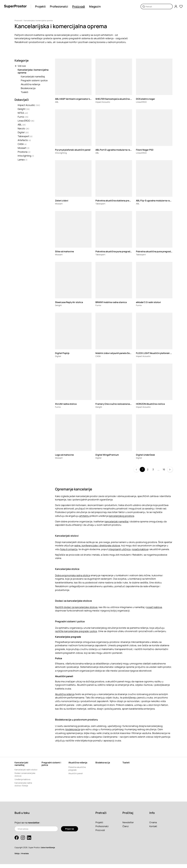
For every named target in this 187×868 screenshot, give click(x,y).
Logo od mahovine (65, 455)
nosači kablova (154, 607)
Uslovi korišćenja (48, 851)
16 (164, 470)
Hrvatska (25, 857)
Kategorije (22, 61)
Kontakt (154, 830)
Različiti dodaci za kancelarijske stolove (76, 607)
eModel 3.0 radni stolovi (149, 302)
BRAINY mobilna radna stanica (112, 302)
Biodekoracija (28, 88)
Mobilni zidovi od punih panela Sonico (116, 353)
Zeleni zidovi (62, 200)
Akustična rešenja (30, 84)
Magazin (96, 6)
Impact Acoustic (29, 105)
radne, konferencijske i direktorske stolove (97, 545)
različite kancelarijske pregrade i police (76, 631)
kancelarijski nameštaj (117, 521)
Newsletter (128, 826)
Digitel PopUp (63, 353)
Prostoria (24, 152)
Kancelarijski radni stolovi (23, 771)
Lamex (23, 160)
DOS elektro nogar (146, 99)
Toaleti (24, 92)
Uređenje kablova (23, 783)
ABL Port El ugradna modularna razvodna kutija (121, 150)
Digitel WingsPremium (108, 455)
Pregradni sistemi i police (34, 80)
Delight (24, 109)
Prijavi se (69, 833)
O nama (153, 826)
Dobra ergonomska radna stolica (73, 575)
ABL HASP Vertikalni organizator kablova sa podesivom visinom (90, 99)
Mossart (24, 148)
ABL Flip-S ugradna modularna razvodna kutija (161, 200)
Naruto (24, 128)
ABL (22, 125)
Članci (126, 830)
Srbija (17, 857)
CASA (22, 144)
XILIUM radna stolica (66, 404)
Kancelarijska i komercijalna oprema (39, 20)
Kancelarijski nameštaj (33, 76)
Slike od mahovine (65, 251)
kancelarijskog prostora (121, 516)
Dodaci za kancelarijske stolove (26, 778)
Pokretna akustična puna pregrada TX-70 (159, 251)
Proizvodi (79, 6)
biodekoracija (73, 729)
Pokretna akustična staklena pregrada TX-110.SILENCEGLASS (129, 200)
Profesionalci (60, 6)
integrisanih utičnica (119, 549)
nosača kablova (140, 549)
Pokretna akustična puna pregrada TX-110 (119, 251)
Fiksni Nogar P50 (145, 150)
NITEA (23, 113)
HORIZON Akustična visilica (151, 404)
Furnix (23, 117)
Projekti (41, 6)
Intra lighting (26, 156)
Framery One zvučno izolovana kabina (116, 404)
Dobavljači (22, 100)
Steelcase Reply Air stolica (70, 302)
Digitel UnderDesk (146, 455)
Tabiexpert (25, 136)
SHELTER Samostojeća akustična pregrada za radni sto (126, 99)
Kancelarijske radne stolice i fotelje (24, 788)
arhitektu (84, 516)
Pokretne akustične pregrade (78, 769)
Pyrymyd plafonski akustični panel (74, 150)
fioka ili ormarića (69, 549)
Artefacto (24, 140)
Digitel (23, 132)
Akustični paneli (76, 774)
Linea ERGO (26, 121)
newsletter (34, 826)
